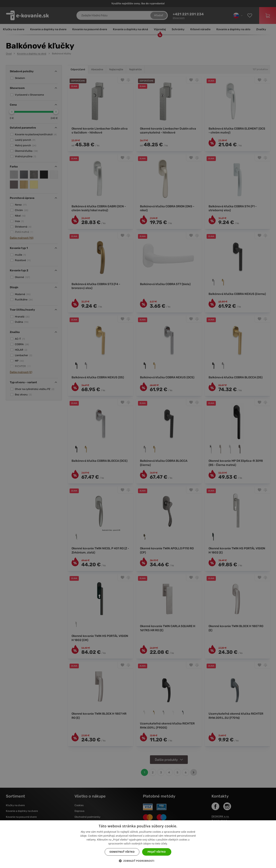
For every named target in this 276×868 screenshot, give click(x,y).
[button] (138, 861)
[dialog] (138, 434)
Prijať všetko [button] (157, 852)
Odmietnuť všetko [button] (122, 852)
